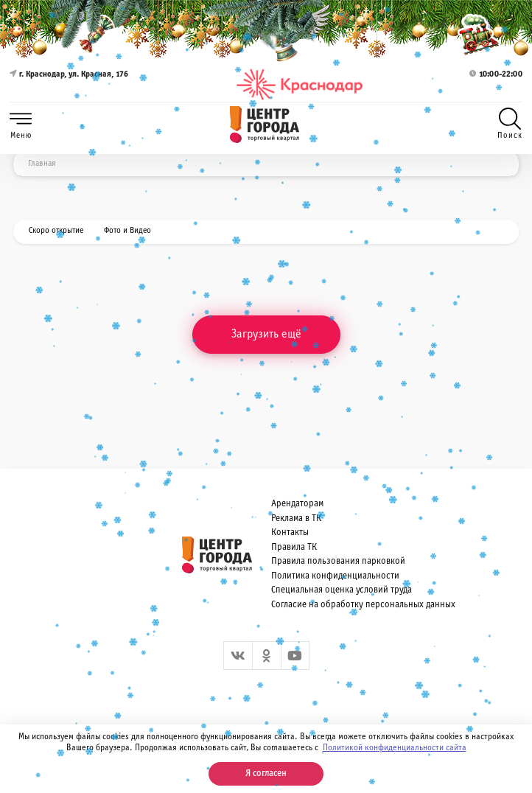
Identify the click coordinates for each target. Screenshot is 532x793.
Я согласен (266, 774)
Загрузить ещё (266, 334)
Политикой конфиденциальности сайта (395, 748)
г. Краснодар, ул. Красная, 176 (69, 84)
